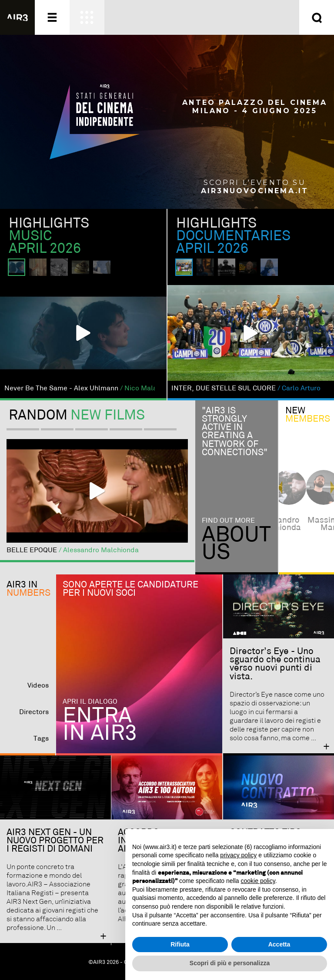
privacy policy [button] (238, 855)
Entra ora (254, 17)
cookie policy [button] (258, 881)
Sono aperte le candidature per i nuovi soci (130, 589)
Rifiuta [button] (180, 944)
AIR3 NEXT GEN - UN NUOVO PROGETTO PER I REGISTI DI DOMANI (55, 841)
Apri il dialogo (90, 702)
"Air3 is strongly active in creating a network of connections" (235, 432)
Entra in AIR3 (100, 725)
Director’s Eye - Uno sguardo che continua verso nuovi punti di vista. (275, 664)
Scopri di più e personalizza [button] (230, 963)
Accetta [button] (279, 944)
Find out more (228, 521)
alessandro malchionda (307, 524)
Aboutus (236, 544)
